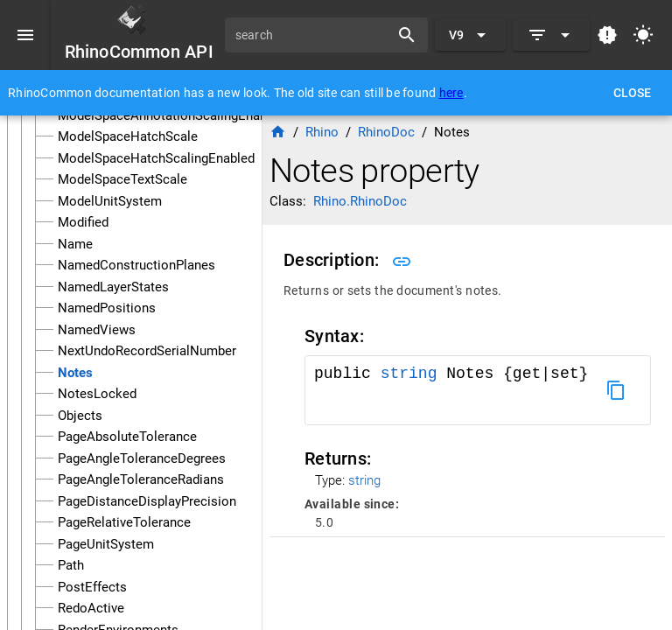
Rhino (322, 132)
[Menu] (25, 35)
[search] (313, 35)
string (409, 374)
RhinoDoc (386, 132)
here (451, 93)
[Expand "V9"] (470, 35)
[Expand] (551, 35)
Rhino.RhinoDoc (360, 201)
